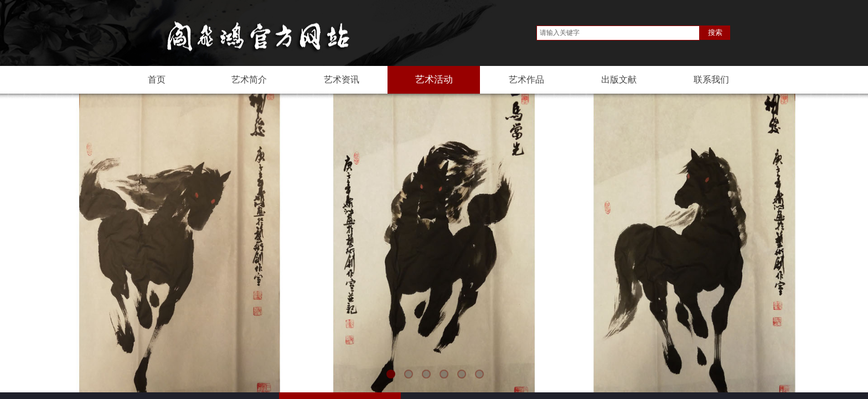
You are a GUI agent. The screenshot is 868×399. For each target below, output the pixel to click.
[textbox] (618, 33)
